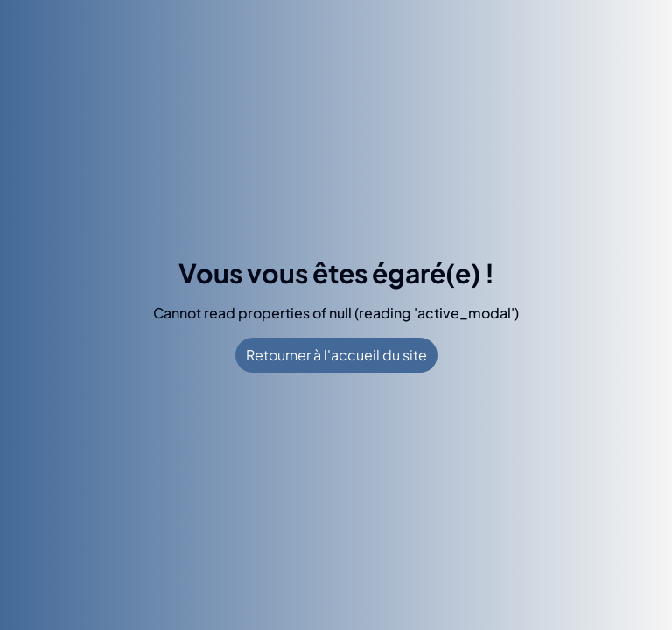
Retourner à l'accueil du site (336, 355)
